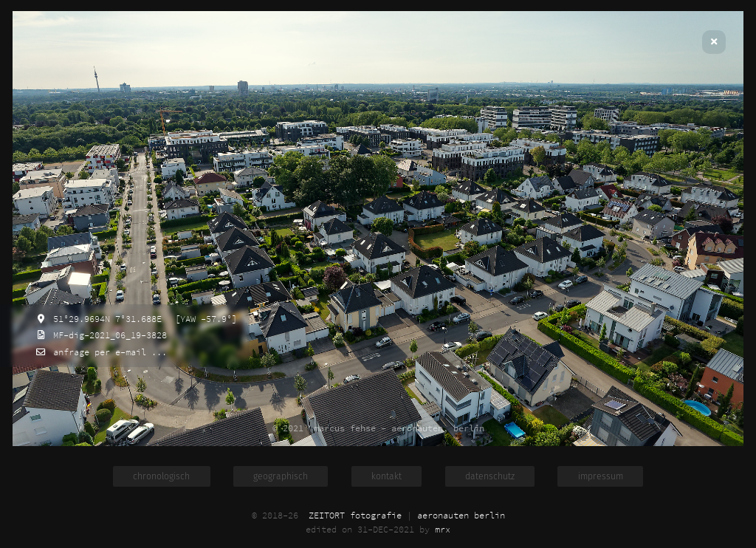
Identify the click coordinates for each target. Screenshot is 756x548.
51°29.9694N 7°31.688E (105, 319)
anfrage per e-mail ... (107, 352)
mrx (443, 529)
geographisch (281, 476)
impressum (601, 476)
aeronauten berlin (461, 515)
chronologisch (161, 476)
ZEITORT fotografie (355, 515)
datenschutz (490, 476)
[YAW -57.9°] (203, 319)
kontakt (386, 476)
